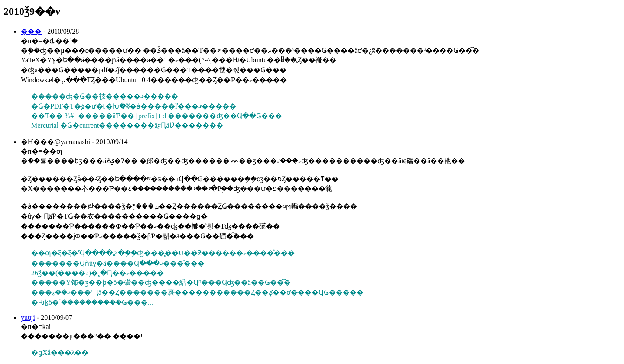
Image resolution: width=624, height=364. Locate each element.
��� (31, 31)
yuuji (28, 317)
